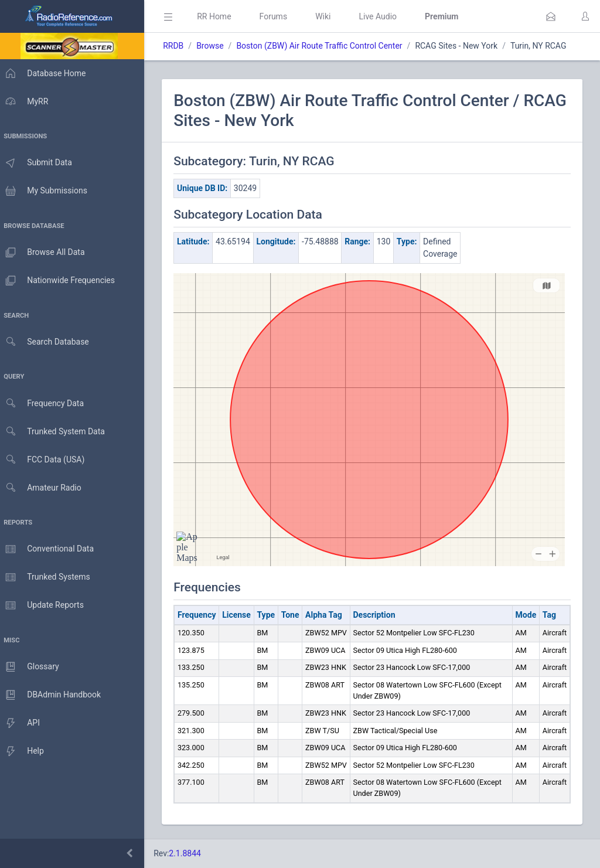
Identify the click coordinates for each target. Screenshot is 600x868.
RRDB (179, 46)
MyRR (27, 101)
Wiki (329, 16)
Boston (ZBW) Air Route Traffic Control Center (325, 46)
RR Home (220, 16)
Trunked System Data (55, 432)
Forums (279, 16)
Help (25, 751)
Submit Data (39, 163)
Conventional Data (50, 549)
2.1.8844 (191, 853)
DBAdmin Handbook (53, 695)
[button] (551, 16)
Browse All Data (45, 253)
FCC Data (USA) (45, 460)
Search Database (47, 342)
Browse (216, 46)
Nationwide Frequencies (60, 281)
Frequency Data (45, 404)
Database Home (46, 73)
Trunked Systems (48, 577)
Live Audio (383, 16)
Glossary (32, 667)
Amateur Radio (44, 488)
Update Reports (45, 605)
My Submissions (47, 191)
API (23, 723)
